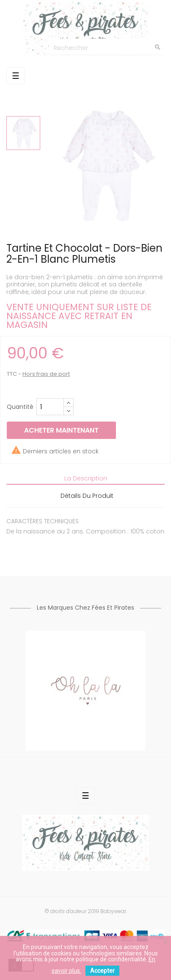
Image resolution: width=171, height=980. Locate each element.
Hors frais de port (46, 374)
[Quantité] (50, 407)
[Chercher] (107, 47)
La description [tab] (86, 478)
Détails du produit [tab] (87, 496)
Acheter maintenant (61, 430)
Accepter (102, 971)
